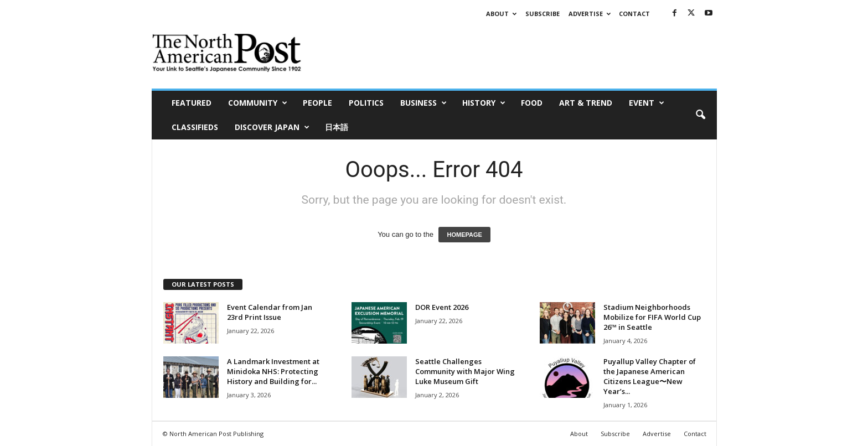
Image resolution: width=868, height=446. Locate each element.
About (501, 14)
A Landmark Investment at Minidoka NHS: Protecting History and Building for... (273, 371)
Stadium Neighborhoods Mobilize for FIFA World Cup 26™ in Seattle (652, 317)
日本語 (337, 127)
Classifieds (195, 127)
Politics (366, 103)
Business (423, 103)
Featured (192, 103)
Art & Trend (586, 103)
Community (258, 103)
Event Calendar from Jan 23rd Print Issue (270, 312)
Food (532, 103)
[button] (700, 115)
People (317, 103)
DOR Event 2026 (442, 307)
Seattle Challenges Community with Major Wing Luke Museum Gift (465, 371)
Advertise (590, 14)
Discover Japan (272, 127)
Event (647, 103)
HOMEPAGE (464, 235)
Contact (634, 14)
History (484, 103)
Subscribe (542, 14)
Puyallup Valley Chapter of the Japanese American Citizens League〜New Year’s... (650, 376)
